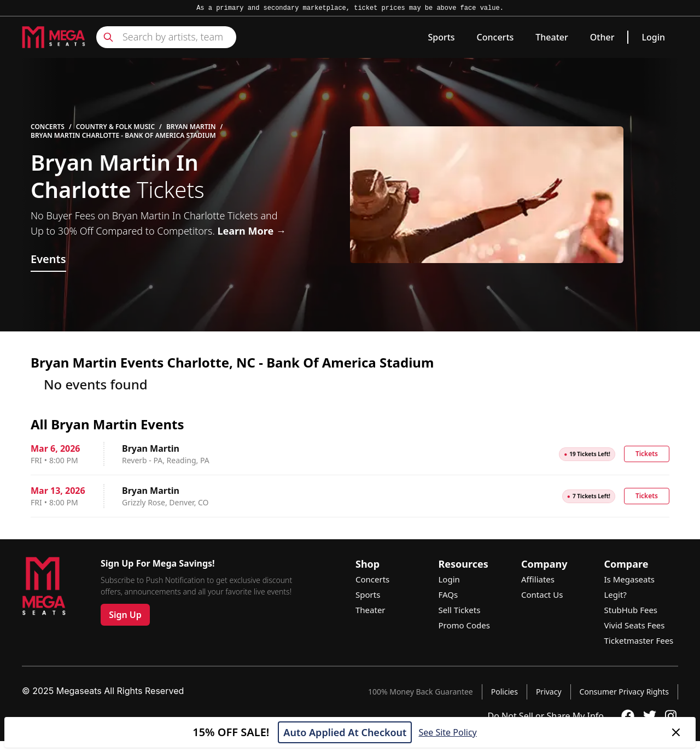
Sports (441, 37)
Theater (552, 37)
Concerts (495, 37)
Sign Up (125, 615)
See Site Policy (447, 732)
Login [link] (653, 37)
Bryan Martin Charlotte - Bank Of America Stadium (123, 136)
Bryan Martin (191, 127)
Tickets (647, 454)
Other (602, 37)
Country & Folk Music (115, 127)
